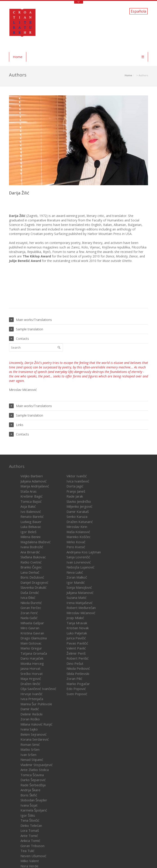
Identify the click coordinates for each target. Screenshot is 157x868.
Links (16, 425)
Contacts (19, 339)
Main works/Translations (30, 320)
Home (18, 57)
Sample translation (26, 329)
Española (138, 11)
